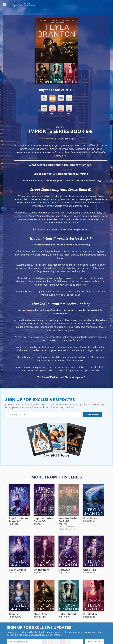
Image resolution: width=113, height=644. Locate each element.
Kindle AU (69, 109)
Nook (69, 98)
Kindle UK (52, 109)
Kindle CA (61, 109)
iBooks (52, 98)
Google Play (44, 98)
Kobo (61, 98)
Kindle (44, 109)
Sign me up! (93, 414)
